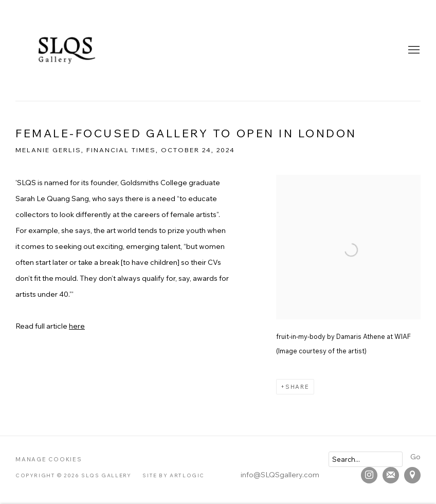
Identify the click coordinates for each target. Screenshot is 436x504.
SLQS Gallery (67, 50)
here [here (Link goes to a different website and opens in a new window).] (77, 326)
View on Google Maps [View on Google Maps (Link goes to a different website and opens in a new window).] (412, 475)
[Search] (366, 459)
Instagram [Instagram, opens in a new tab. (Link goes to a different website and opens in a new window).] (369, 475)
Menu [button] (413, 50)
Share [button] (297, 387)
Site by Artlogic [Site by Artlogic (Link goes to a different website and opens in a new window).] (174, 475)
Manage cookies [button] (49, 459)
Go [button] (415, 457)
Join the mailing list (391, 475)
